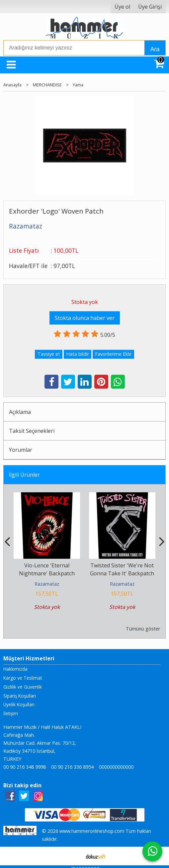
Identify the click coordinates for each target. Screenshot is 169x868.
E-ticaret (74, 856)
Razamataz (47, 584)
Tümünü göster (143, 629)
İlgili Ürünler (24, 475)
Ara (155, 49)
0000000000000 (116, 767)
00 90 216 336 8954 (72, 767)
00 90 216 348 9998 (25, 767)
